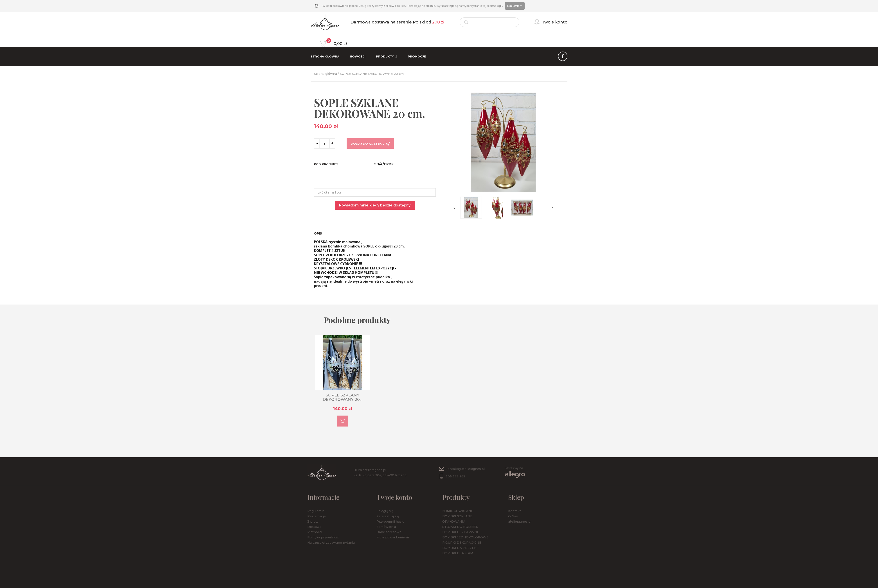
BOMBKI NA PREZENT (461, 548)
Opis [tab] (318, 233)
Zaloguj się (385, 511)
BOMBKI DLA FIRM (458, 553)
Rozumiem (515, 6)
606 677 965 (455, 476)
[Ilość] (324, 143)
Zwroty (313, 522)
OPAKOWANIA (454, 522)
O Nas (513, 516)
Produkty (387, 56)
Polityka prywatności (324, 537)
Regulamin (316, 511)
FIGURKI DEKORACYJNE (462, 543)
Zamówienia (386, 527)
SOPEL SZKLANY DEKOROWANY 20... (343, 397)
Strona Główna (325, 56)
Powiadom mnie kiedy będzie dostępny (375, 205)
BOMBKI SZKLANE (457, 516)
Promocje (417, 56)
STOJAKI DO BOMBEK (460, 527)
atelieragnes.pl (520, 522)
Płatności (315, 532)
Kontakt (515, 511)
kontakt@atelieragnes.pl (465, 469)
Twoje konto (394, 497)
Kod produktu (327, 164)
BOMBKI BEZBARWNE (461, 532)
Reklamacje (317, 516)
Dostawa (314, 527)
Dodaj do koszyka (367, 143)
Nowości (358, 56)
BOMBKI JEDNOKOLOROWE (465, 537)
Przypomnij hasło (390, 522)
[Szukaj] (489, 22)
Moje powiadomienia (393, 537)
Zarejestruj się (388, 516)
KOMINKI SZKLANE (458, 511)
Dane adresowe (389, 532)
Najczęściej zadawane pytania (331, 543)
